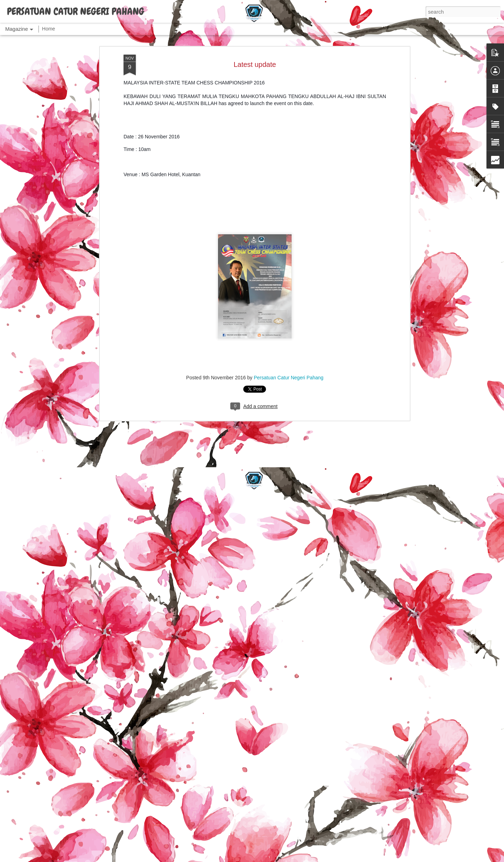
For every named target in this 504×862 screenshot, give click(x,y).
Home (48, 29)
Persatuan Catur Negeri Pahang (289, 378)
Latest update (255, 64)
